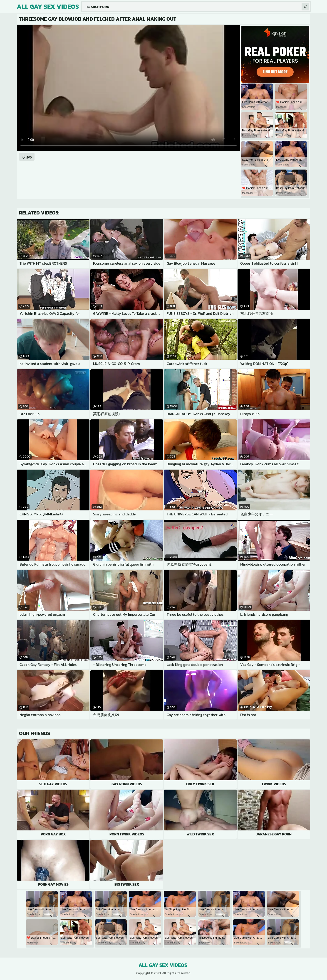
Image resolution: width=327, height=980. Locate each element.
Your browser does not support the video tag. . (129, 88)
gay (29, 157)
